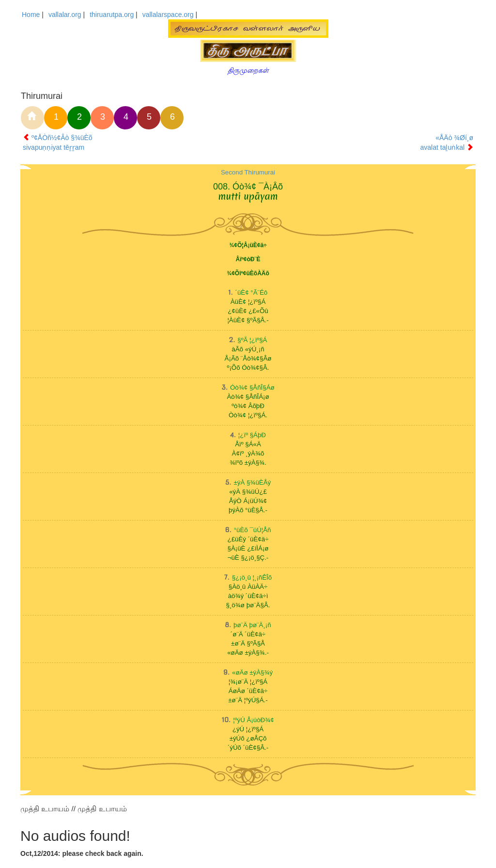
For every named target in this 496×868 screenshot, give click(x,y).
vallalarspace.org (168, 15)
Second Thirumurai (248, 172)
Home (31, 15)
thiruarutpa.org (112, 15)
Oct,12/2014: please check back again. (82, 853)
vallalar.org (65, 15)
